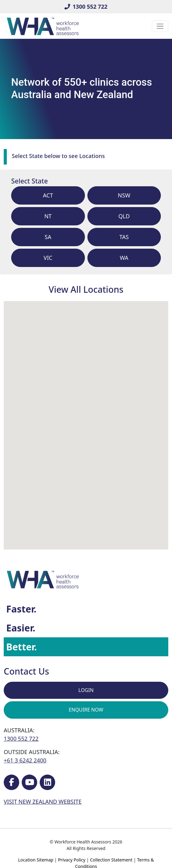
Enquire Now (86, 710)
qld (124, 216)
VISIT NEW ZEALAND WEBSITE (43, 802)
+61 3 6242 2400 (25, 760)
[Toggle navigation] (160, 26)
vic (48, 258)
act (48, 195)
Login (86, 690)
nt (48, 216)
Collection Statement (111, 860)
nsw (124, 195)
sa (48, 237)
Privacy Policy (72, 860)
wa (124, 258)
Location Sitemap (36, 860)
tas (124, 237)
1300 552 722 (86, 7)
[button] (120, 509)
